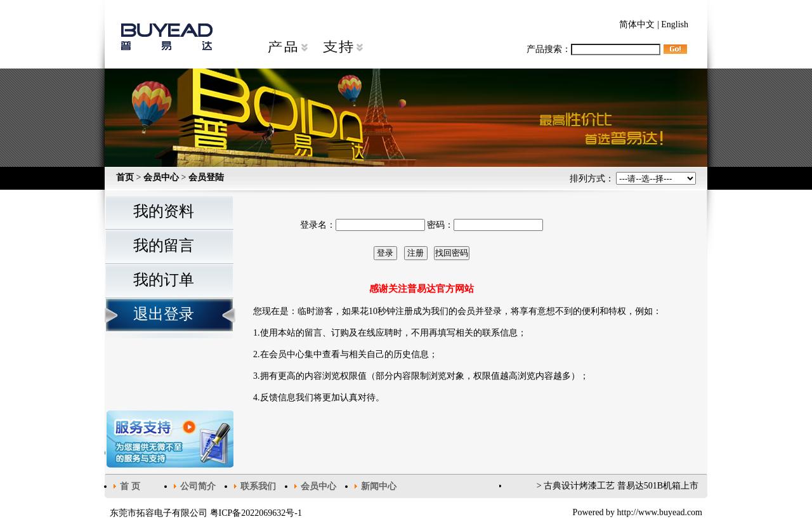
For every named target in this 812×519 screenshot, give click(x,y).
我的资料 (164, 211)
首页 (125, 177)
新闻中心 (379, 486)
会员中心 (161, 177)
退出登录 (164, 314)
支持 (343, 48)
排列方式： (633, 179)
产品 (287, 48)
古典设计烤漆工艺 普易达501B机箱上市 (621, 486)
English (675, 24)
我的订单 (164, 280)
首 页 (130, 486)
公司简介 (198, 486)
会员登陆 (206, 177)
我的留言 (164, 246)
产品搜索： (593, 49)
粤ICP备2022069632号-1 (256, 513)
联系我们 (258, 486)
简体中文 (637, 24)
